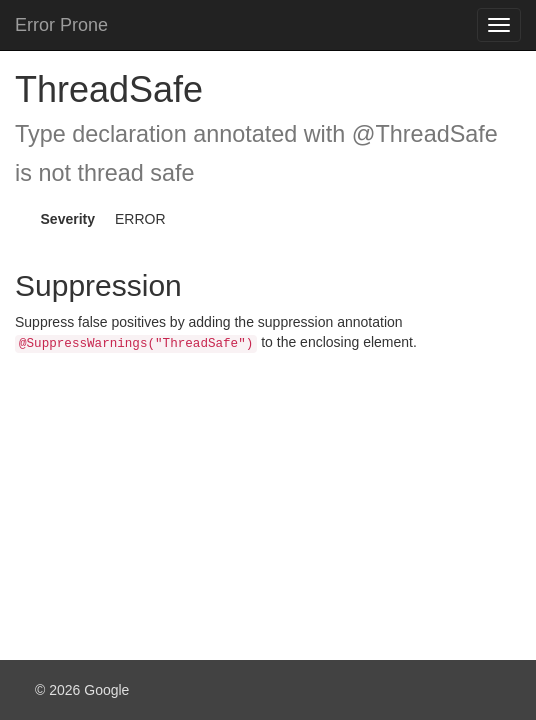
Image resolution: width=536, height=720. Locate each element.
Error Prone (61, 25)
